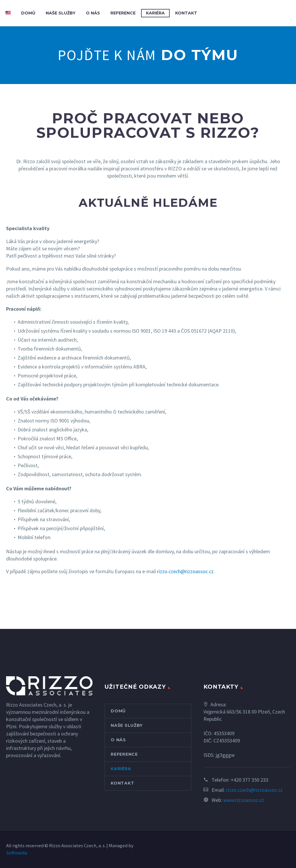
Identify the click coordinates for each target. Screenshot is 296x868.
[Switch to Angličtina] (8, 13)
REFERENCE (123, 13)
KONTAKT (186, 13)
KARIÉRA (155, 13)
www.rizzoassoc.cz (244, 800)
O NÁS (93, 13)
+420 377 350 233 (249, 780)
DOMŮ (28, 13)
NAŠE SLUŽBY (61, 13)
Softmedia (17, 853)
